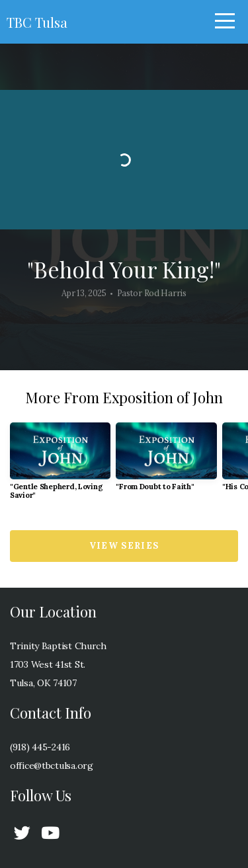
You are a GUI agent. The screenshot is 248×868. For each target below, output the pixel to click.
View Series (124, 546)
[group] (60, 466)
